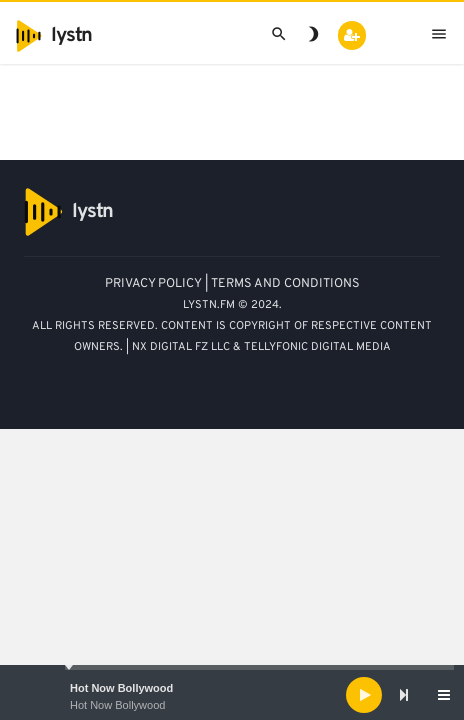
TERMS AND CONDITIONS (285, 284)
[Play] (364, 695)
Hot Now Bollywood (121, 688)
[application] (232, 695)
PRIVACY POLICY (153, 284)
